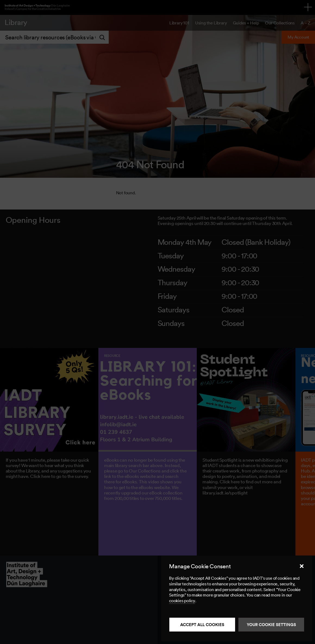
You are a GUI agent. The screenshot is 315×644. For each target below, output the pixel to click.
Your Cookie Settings (271, 625)
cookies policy (182, 601)
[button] (302, 566)
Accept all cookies (202, 625)
